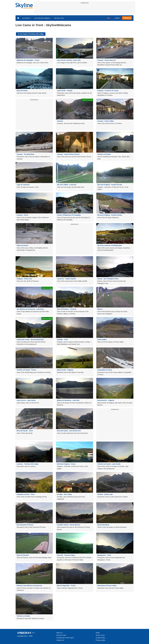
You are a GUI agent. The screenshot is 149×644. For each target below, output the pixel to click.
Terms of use (100, 635)
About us (59, 633)
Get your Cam (59, 18)
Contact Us (60, 640)
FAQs (98, 633)
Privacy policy (100, 640)
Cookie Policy (100, 638)
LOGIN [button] (117, 18)
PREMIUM (127, 18)
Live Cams (27, 18)
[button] (109, 18)
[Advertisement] (85, 9)
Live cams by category (43, 18)
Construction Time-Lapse (65, 638)
